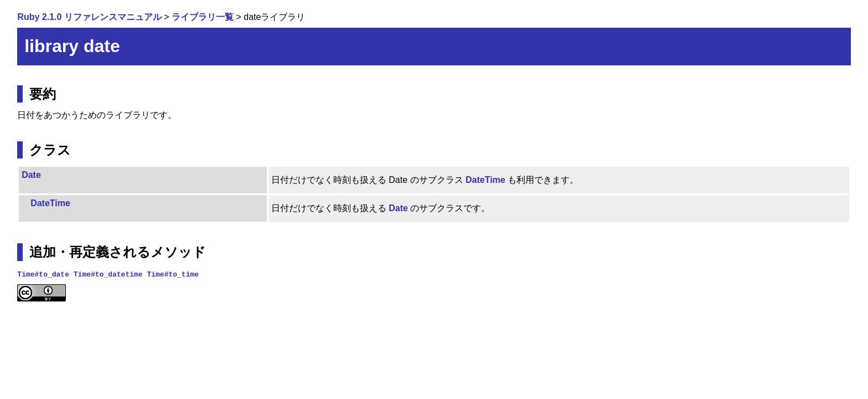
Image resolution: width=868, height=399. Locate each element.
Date (31, 175)
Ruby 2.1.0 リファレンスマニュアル (89, 17)
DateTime (485, 180)
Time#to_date (43, 274)
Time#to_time (173, 274)
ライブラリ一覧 (203, 17)
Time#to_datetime (108, 274)
